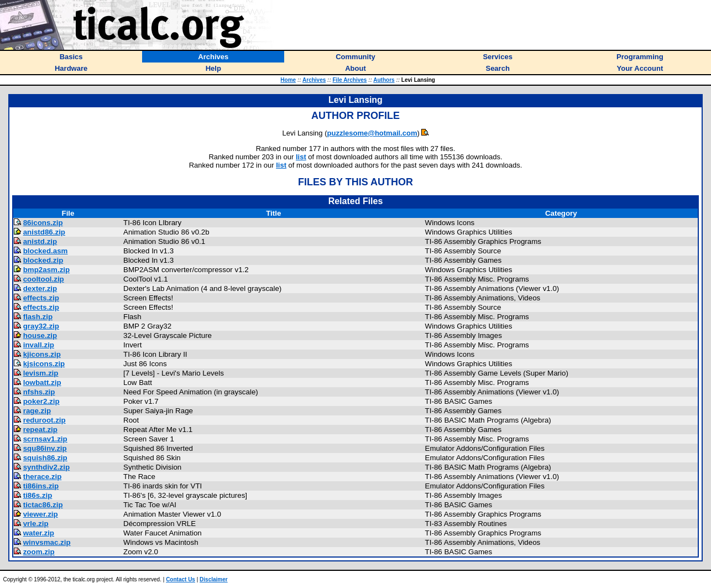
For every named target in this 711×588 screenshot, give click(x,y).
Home (288, 80)
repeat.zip (40, 430)
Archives (314, 80)
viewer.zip (41, 514)
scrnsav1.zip (45, 439)
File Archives (350, 80)
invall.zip (39, 345)
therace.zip (43, 477)
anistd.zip (40, 241)
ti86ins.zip (41, 486)
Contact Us (181, 579)
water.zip (39, 533)
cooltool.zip (44, 279)
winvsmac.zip (47, 542)
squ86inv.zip (45, 448)
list (301, 157)
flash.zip (38, 317)
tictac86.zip (43, 505)
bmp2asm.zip (46, 270)
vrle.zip (36, 524)
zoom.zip (39, 552)
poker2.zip (41, 401)
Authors (384, 80)
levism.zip (41, 373)
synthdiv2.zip (46, 467)
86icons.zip (43, 223)
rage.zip (37, 411)
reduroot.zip (45, 420)
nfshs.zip (39, 392)
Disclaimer (214, 579)
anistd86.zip (44, 232)
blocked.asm (46, 251)
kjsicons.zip (44, 364)
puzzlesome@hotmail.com (372, 133)
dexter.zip (40, 288)
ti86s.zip (38, 495)
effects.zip (41, 298)
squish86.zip (45, 458)
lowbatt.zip (42, 383)
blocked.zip (43, 260)
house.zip (40, 335)
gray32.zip (41, 326)
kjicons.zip (42, 354)
